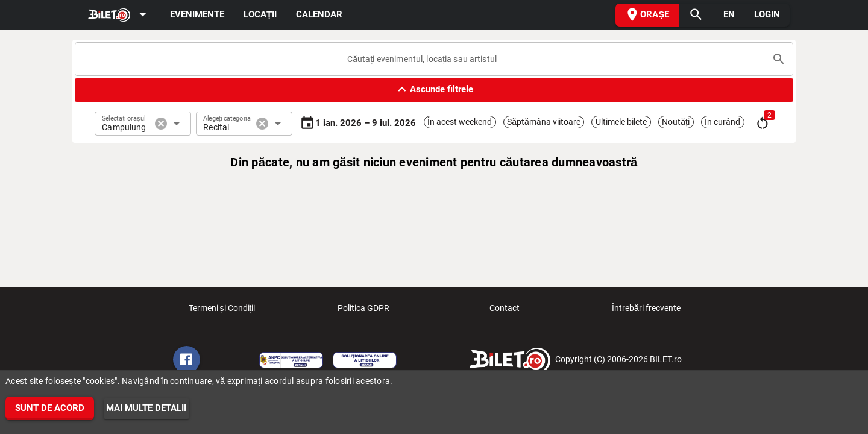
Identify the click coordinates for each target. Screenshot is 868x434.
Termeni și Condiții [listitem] (222, 312)
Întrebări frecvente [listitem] (646, 312)
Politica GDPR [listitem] (363, 312)
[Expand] (119, 15)
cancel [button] (161, 124)
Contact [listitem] (505, 312)
